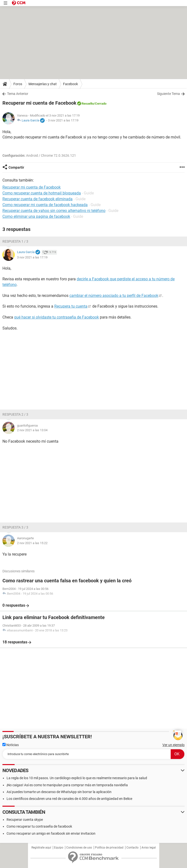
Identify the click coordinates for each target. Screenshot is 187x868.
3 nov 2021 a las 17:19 (63, 120)
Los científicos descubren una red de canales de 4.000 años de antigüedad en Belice (69, 799)
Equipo (59, 848)
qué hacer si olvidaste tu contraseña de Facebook (56, 317)
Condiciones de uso (79, 848)
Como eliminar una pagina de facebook (36, 216)
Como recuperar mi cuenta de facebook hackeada (45, 205)
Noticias (11, 745)
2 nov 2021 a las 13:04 (32, 430)
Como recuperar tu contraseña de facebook (39, 826)
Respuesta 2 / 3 (15, 414)
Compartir (16, 167)
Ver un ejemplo (173, 745)
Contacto (132, 848)
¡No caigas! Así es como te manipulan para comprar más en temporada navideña (67, 785)
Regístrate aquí (41, 848)
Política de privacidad (109, 848)
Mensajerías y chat (43, 84)
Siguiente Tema (168, 94)
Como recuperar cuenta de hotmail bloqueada (42, 193)
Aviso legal (149, 848)
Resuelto (88, 104)
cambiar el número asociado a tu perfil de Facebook (114, 296)
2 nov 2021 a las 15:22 (32, 543)
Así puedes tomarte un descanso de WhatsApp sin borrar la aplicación (59, 792)
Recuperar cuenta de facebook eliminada (37, 199)
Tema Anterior (18, 94)
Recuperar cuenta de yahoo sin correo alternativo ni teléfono (54, 211)
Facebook (70, 84)
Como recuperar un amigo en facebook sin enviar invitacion (51, 833)
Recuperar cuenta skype (25, 820)
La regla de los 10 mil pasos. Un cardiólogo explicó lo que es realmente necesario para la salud (77, 778)
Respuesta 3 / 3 (15, 527)
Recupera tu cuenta (71, 306)
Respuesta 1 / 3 (15, 241)
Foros (18, 84)
